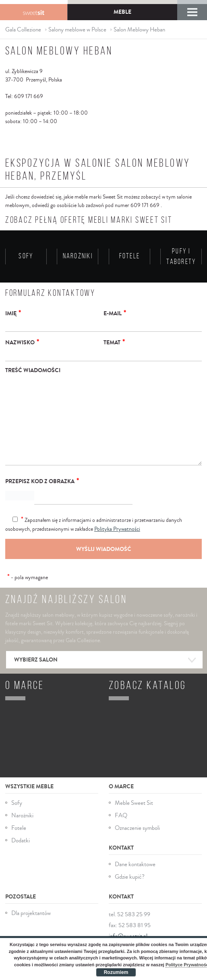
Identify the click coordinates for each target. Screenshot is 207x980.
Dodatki (21, 835)
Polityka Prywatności (117, 529)
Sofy (17, 798)
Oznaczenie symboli (137, 823)
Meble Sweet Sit (134, 798)
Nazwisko (22, 342)
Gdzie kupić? (130, 872)
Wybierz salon (104, 656)
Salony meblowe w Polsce (77, 30)
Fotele (19, 823)
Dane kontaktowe (135, 860)
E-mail (115, 313)
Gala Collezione (34, 12)
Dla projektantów (31, 908)
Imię (13, 313)
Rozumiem (116, 972)
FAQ (121, 810)
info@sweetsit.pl (128, 931)
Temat (114, 342)
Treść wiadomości (33, 370)
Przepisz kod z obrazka (42, 481)
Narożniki (22, 810)
